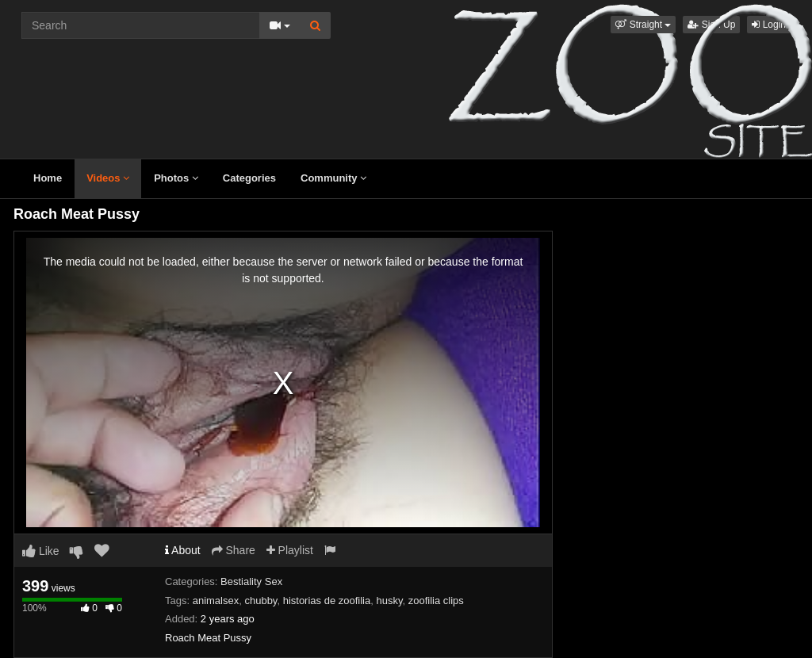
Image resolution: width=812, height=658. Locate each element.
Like (41, 551)
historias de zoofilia (327, 601)
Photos (176, 178)
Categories (249, 178)
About (183, 550)
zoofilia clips (436, 601)
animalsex (216, 601)
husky (389, 601)
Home (48, 178)
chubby (260, 601)
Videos (108, 178)
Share (234, 550)
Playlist (290, 550)
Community (333, 178)
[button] (643, 25)
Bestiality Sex (251, 581)
